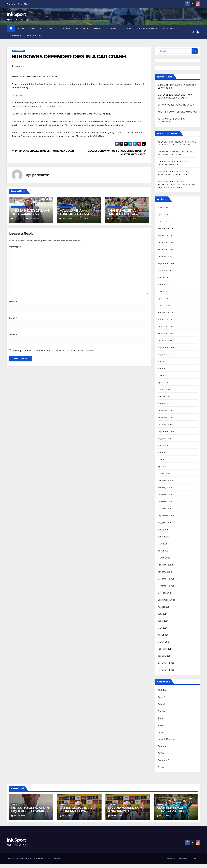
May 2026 (163, 207)
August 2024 (164, 355)
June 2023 (163, 453)
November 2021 (166, 586)
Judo (160, 718)
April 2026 (163, 214)
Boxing (161, 697)
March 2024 (164, 390)
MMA (160, 725)
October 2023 (165, 425)
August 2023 (164, 439)
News (161, 732)
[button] (193, 32)
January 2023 (165, 488)
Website (13, 334)
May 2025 (163, 291)
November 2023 (166, 418)
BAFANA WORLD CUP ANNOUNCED (176, 105)
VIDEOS (66, 29)
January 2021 (165, 656)
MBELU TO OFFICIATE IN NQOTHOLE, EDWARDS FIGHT (30, 811)
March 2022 (164, 558)
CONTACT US (170, 29)
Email (13, 318)
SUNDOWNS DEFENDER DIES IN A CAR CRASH (69, 57)
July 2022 (163, 530)
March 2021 (164, 642)
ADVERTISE (170, 858)
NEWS (97, 29)
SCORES (127, 29)
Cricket (162, 704)
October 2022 (165, 509)
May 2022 (163, 544)
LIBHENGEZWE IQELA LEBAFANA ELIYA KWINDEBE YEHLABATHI (79, 811)
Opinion (162, 746)
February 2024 (165, 397)
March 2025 (164, 305)
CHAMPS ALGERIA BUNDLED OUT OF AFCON (122, 214)
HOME (21, 29)
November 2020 (166, 670)
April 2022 (163, 551)
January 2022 (165, 572)
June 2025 (163, 284)
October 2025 (165, 256)
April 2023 (163, 467)
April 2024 (163, 383)
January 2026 (165, 235)
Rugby (161, 753)
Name (13, 302)
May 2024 (163, 376)
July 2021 (163, 614)
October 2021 (165, 593)
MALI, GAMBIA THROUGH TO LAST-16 (76, 212)
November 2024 (166, 334)
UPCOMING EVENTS (147, 29)
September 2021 (166, 600)
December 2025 (166, 242)
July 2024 (163, 362)
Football (162, 711)
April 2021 (163, 635)
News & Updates (18, 51)
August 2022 (164, 523)
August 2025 (164, 270)
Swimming (163, 760)
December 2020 (166, 663)
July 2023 (163, 446)
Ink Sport (16, 14)
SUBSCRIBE (182, 858)
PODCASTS (82, 29)
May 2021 (163, 628)
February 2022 (165, 565)
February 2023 (165, 481)
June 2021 (163, 621)
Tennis (161, 767)
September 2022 (166, 516)
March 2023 (164, 474)
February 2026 (165, 228)
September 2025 (166, 263)
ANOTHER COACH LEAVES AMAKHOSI (177, 112)
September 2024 (166, 348)
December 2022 (166, 495)
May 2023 (163, 460)
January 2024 (165, 404)
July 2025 (163, 277)
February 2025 (165, 312)
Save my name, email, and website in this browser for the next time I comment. (54, 350)
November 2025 (166, 249)
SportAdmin (40, 175)
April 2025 (163, 298)
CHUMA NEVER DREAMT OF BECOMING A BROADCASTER (30, 214)
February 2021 (165, 649)
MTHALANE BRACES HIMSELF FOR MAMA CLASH (43, 151)
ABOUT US (36, 29)
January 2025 (165, 320)
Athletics (162, 690)
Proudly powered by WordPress (20, 858)
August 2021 (164, 607)
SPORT (51, 29)
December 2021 (166, 579)
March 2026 (164, 221)
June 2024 (163, 369)
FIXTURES (112, 29)
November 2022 (166, 502)
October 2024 (165, 341)
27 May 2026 (68, 816)
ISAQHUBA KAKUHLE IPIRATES (26, 35)
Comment (15, 247)
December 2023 (166, 411)
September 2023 (166, 432)
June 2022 (163, 537)
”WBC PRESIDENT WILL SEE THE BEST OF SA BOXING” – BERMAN (176, 184)
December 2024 (166, 327)
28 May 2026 (20, 816)
